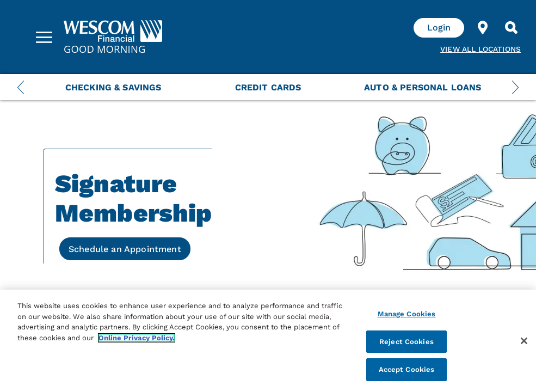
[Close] (524, 341)
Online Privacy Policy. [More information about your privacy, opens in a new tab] (137, 338)
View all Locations (480, 49)
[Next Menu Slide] (515, 87)
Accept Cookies (407, 369)
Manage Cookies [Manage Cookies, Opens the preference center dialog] (407, 314)
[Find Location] (483, 28)
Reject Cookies (406, 342)
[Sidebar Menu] (44, 37)
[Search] (511, 28)
